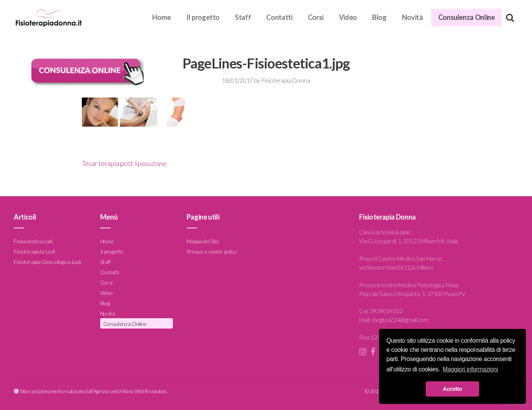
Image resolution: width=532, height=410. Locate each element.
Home (162, 17)
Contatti (279, 17)
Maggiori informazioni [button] (470, 369)
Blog (379, 17)
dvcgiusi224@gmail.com (400, 320)
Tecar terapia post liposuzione (124, 163)
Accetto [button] (452, 389)
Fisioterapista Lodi (34, 251)
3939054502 (386, 311)
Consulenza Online (467, 17)
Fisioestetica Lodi (33, 241)
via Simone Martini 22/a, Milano (396, 267)
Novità (412, 17)
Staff (243, 17)
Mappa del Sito (203, 241)
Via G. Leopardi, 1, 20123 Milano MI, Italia (409, 241)
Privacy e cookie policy (212, 251)
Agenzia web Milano (113, 391)
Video (348, 17)
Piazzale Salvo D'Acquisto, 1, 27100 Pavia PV (412, 294)
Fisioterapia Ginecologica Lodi (47, 262)
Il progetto (203, 17)
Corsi (316, 17)
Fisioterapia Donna (286, 80)
